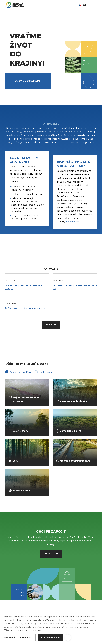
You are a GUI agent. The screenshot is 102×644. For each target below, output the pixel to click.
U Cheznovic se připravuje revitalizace (26, 308)
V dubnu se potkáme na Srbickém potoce (24, 287)
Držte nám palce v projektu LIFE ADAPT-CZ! (75, 287)
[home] (15, 5)
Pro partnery (72, 222)
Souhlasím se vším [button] (50, 638)
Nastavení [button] (10, 637)
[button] (68, 638)
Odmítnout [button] (26, 638)
